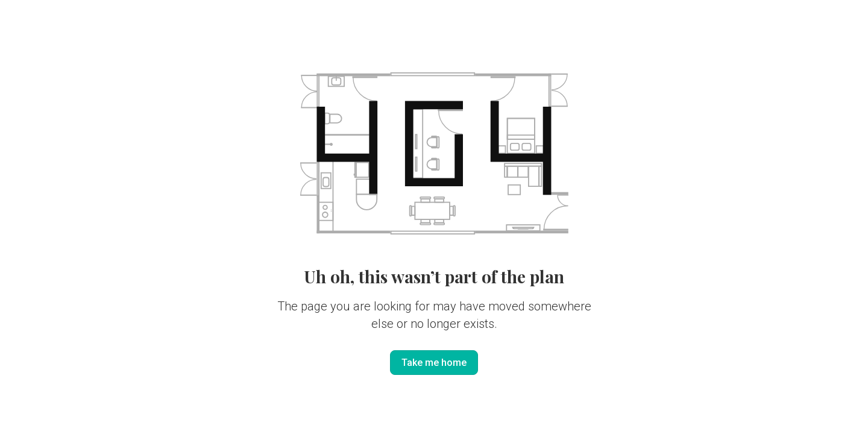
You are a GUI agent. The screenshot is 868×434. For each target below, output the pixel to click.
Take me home (434, 363)
